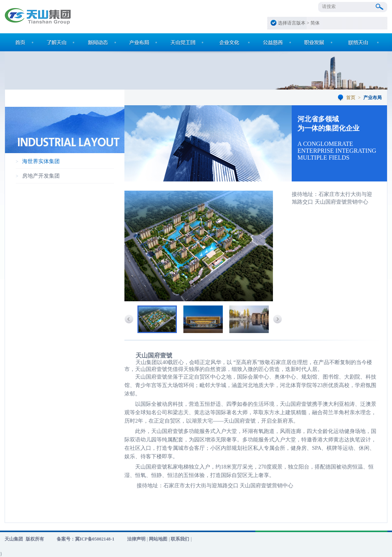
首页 (351, 98)
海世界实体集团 (41, 161)
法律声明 (136, 539)
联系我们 (180, 539)
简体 (315, 23)
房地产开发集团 (41, 176)
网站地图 (158, 539)
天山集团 (14, 539)
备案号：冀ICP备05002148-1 (86, 539)
